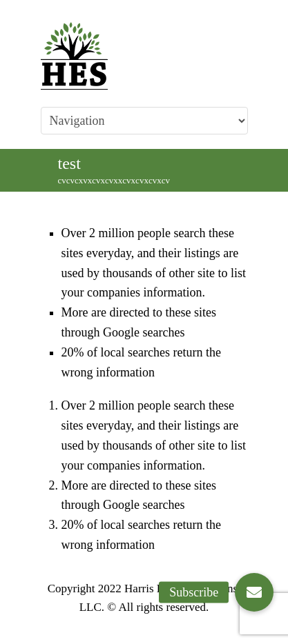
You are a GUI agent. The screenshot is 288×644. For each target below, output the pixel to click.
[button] (254, 592)
